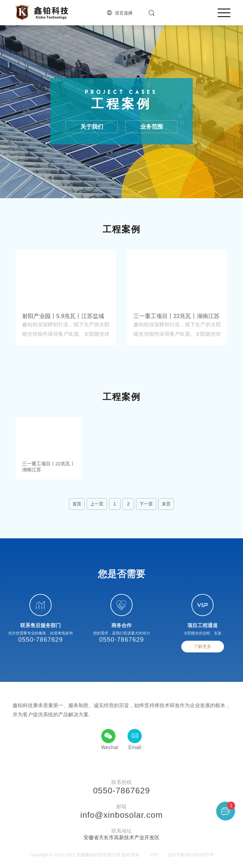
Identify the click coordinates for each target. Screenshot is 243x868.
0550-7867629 (40, 640)
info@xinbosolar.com (122, 816)
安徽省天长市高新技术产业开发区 (121, 838)
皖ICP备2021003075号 (191, 855)
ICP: (155, 855)
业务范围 (152, 128)
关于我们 (92, 128)
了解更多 (202, 647)
